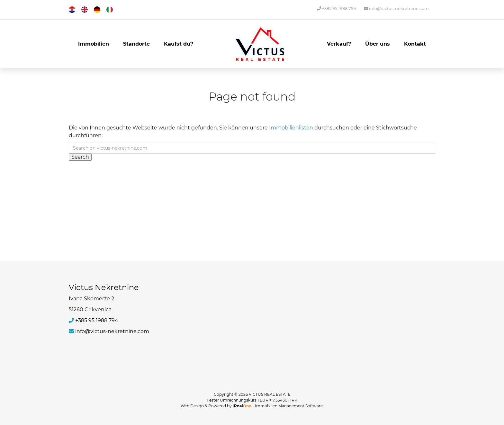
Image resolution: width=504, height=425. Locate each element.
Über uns (378, 44)
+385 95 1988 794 (337, 8)
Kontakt (415, 44)
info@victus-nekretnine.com (396, 8)
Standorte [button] (136, 44)
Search (80, 157)
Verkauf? (339, 44)
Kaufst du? (179, 44)
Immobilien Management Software (289, 406)
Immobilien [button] (94, 44)
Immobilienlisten (291, 128)
